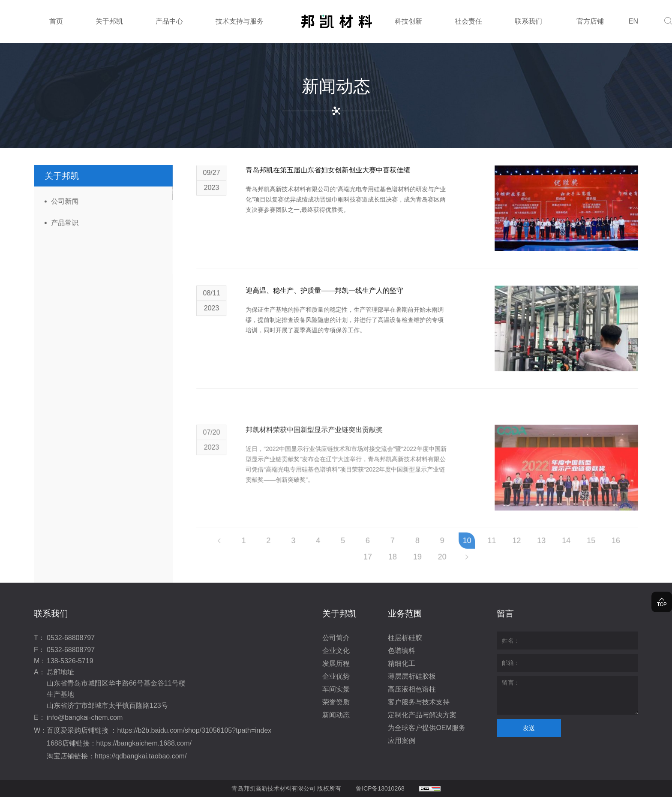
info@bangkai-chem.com (85, 717)
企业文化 (336, 651)
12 (535, 551)
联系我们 (528, 21)
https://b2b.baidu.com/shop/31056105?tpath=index (194, 730)
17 (386, 568)
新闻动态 (336, 715)
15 (609, 551)
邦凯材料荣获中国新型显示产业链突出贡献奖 (333, 465)
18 (411, 568)
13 (560, 551)
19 (436, 568)
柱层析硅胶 (405, 638)
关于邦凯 (109, 21)
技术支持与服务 (240, 21)
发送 (529, 728)
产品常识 (59, 223)
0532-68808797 (71, 638)
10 (485, 551)
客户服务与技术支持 (419, 702)
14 (585, 551)
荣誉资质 (336, 702)
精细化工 (402, 663)
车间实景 (336, 689)
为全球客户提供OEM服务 (426, 728)
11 (510, 551)
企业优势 (336, 676)
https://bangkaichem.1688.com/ (144, 743)
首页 (56, 21)
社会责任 (468, 21)
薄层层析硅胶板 (412, 676)
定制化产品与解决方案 (422, 715)
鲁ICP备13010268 (380, 788)
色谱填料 (402, 651)
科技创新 (408, 21)
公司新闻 (59, 201)
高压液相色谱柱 (412, 689)
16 (634, 551)
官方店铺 (590, 21)
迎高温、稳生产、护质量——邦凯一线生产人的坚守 (343, 295)
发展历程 (336, 663)
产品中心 (169, 21)
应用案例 (402, 741)
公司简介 (336, 638)
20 (460, 568)
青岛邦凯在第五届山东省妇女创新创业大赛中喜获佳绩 (346, 174)
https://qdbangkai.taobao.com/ (141, 756)
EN (633, 21)
